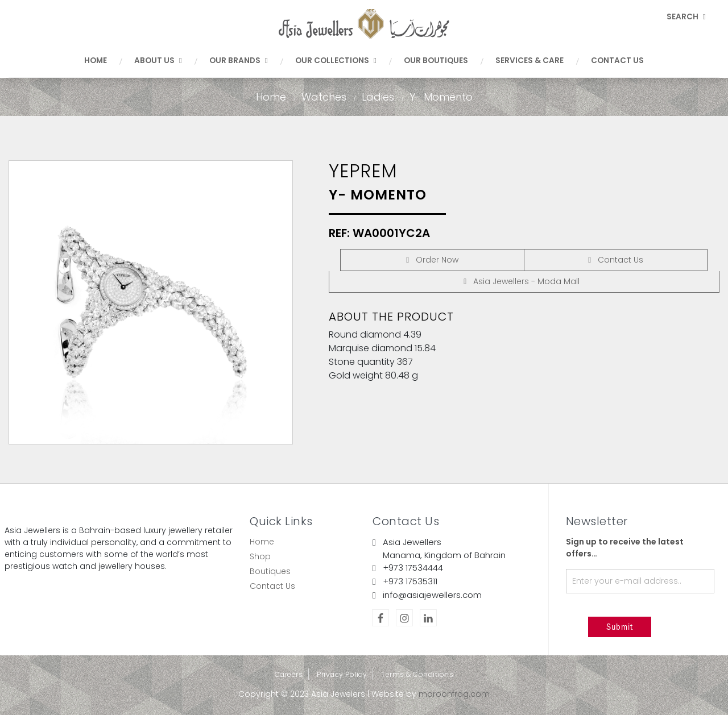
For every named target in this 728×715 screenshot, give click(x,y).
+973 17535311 (410, 581)
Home (96, 61)
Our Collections (336, 61)
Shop (260, 556)
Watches (324, 97)
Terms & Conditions (417, 674)
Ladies (378, 97)
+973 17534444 (413, 568)
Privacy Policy (342, 674)
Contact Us (617, 61)
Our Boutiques (436, 61)
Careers (289, 674)
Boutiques (270, 571)
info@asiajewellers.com (432, 595)
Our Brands (239, 61)
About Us (158, 61)
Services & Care (530, 61)
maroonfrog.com (454, 694)
